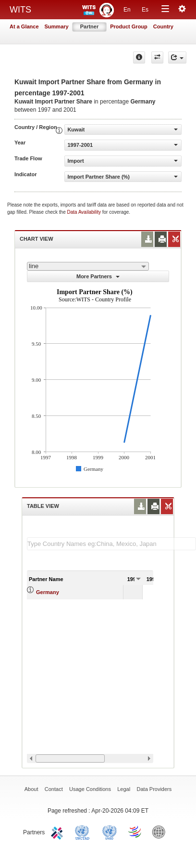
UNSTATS (110, 831)
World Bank (161, 831)
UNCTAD (84, 831)
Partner (90, 26)
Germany (48, 592)
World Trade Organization (135, 831)
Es (145, 10)
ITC (59, 831)
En (127, 10)
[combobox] (88, 266)
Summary (57, 26)
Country (163, 26)
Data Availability (85, 212)
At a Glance (24, 26)
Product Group (129, 26)
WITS (20, 10)
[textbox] (111, 544)
